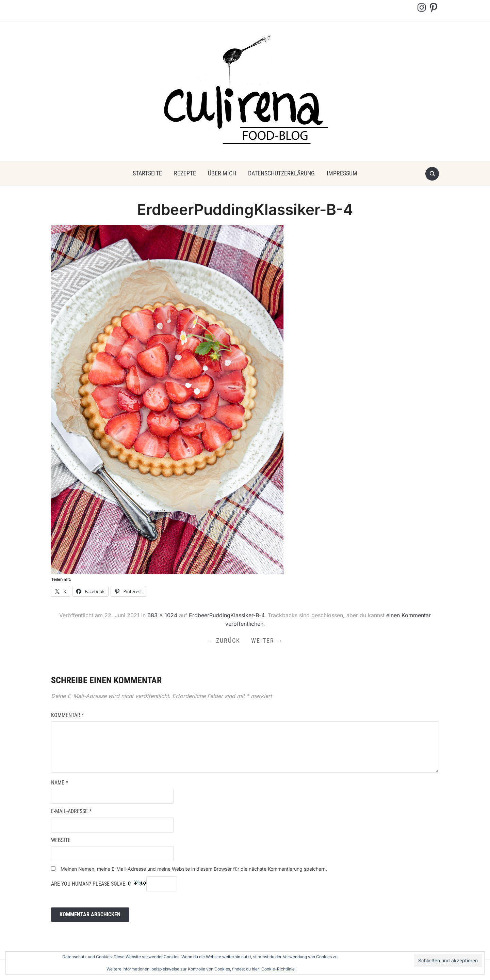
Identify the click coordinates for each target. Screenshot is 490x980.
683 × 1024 (162, 615)
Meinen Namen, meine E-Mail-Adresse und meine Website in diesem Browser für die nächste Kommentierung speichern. (194, 869)
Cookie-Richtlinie (278, 969)
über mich (222, 173)
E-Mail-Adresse (71, 811)
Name (60, 783)
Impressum (342, 173)
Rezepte (185, 173)
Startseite (147, 173)
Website (61, 840)
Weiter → (267, 641)
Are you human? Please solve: (114, 884)
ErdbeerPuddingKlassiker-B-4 (227, 615)
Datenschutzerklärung (281, 173)
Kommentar (68, 715)
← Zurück (224, 641)
